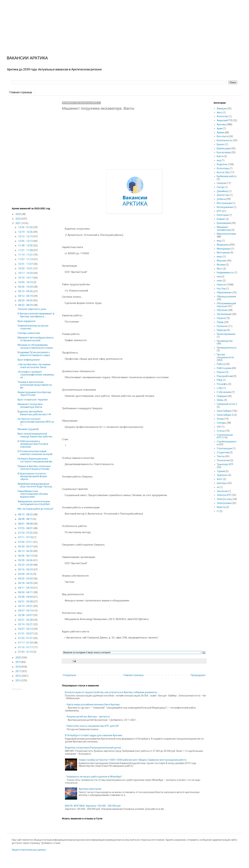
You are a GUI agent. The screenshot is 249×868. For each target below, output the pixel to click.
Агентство (222, 116)
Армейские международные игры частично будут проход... (36, 485)
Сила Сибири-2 (225, 415)
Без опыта (222, 136)
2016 (18, 676)
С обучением (224, 392)
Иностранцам (224, 203)
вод (219, 160)
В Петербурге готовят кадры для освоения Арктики (94, 735)
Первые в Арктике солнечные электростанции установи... (34, 468)
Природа (222, 330)
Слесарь (221, 423)
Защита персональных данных (29, 850)
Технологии (223, 460)
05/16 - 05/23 (26, 569)
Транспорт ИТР (225, 464)
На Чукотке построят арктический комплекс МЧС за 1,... (36, 422)
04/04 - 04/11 (26, 592)
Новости (221, 285)
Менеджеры (224, 249)
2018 (18, 667)
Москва (221, 265)
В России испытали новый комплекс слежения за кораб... (36, 453)
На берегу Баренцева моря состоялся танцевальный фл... (36, 460)
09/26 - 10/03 (26, 287)
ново (219, 281)
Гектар (220, 187)
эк (218, 487)
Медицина (223, 245)
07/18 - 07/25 (26, 533)
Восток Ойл (223, 172)
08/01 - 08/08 (26, 524)
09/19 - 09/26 (26, 291)
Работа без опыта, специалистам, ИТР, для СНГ (93, 726)
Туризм (221, 471)
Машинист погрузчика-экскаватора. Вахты (30, 406)
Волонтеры (223, 168)
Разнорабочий (225, 376)
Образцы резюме (226, 296)
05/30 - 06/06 (26, 560)
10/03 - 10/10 (26, 282)
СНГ (219, 427)
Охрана (221, 318)
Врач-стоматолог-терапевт (33, 400)
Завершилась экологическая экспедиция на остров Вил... (34, 503)
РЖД (220, 380)
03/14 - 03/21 (26, 606)
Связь (220, 400)
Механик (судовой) (28, 429)
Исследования (225, 207)
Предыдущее (198, 675)
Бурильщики (224, 148)
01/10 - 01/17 (26, 647)
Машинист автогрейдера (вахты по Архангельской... (36, 339)
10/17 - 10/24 (26, 273)
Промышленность (227, 348)
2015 (18, 681)
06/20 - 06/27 (26, 547)
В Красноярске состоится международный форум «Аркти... (32, 476)
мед (219, 241)
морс (220, 257)
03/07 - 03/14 (26, 611)
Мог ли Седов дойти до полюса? (36, 509)
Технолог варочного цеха (32, 309)
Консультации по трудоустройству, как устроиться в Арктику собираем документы (111, 692)
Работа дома (224, 368)
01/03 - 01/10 (26, 652)
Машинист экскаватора (224, 228)
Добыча (221, 199)
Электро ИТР (224, 495)
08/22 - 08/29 (26, 305)
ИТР (219, 211)
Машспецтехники (226, 234)
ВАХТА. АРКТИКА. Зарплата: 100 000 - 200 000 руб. (93, 806)
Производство (225, 341)
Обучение (222, 310)
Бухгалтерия (224, 152)
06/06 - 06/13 (26, 556)
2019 (18, 662)
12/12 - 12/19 (26, 236)
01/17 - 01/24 (26, 643)
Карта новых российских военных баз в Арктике (93, 704)
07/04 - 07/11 (26, 542)
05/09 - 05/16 (26, 574)
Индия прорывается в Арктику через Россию (34, 394)
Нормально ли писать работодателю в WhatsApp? (94, 777)
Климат (221, 219)
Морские (222, 261)
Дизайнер (222, 191)
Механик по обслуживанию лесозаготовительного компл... (36, 346)
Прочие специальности (225, 356)
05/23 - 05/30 (26, 565)
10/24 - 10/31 (26, 268)
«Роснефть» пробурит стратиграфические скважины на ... (36, 375)
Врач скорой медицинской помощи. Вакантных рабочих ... (36, 435)
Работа (221, 364)
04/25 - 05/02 (26, 579)
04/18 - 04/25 (26, 583)
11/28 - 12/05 (26, 246)
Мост (220, 269)
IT (218, 511)
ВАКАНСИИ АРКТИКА (27, 58)
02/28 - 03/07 (26, 615)
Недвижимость (225, 273)
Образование (224, 292)
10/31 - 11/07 (26, 264)
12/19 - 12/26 (26, 232)
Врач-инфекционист (29, 360)
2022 (18, 219)
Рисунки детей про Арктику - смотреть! (88, 717)
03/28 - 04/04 (26, 597)
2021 (18, 223)
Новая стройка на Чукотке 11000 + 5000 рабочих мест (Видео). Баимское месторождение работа (133, 760)
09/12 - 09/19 (26, 296)
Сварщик (222, 396)
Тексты (221, 456)
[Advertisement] (101, 23)
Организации (224, 314)
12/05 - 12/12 (26, 241)
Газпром (221, 183)
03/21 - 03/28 (26, 602)
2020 (18, 658)
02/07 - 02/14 (26, 629)
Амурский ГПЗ (224, 120)
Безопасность (225, 140)
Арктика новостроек (90, 789)
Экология (222, 491)
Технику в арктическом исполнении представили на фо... (35, 385)
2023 (18, 214)
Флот (220, 479)
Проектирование (226, 334)
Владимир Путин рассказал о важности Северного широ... (35, 354)
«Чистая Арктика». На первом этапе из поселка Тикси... (34, 366)
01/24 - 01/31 (26, 638)
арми (220, 128)
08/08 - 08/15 (26, 519)
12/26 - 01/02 (26, 227)
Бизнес (221, 144)
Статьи (221, 431)
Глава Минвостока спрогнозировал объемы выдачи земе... (33, 494)
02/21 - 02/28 (26, 620)
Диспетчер (223, 195)
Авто (220, 113)
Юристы (221, 507)
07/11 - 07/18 (26, 537)
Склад (220, 419)
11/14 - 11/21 (26, 255)
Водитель (222, 164)
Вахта (220, 156)
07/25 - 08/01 (26, 528)
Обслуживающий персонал (226, 305)
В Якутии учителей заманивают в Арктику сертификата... (36, 315)
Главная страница (21, 92)
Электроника (224, 503)
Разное (221, 372)
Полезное (222, 326)
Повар (220, 322)
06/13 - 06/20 (26, 551)
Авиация (222, 108)
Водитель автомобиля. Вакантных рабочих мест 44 (34, 413)
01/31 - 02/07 (26, 634)
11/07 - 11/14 (26, 259)
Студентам (223, 452)
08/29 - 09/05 (26, 301)
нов (219, 277)
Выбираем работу (227, 176)
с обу (220, 388)
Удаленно (222, 475)
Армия (220, 132)
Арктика (221, 124)
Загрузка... (17, 689)
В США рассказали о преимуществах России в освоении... (33, 444)
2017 (18, 671)
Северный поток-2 (227, 404)
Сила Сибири (224, 411)
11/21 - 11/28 (26, 250)
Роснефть (222, 384)
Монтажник (223, 253)
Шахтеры (222, 483)
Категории (223, 215)
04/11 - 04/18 (26, 588)
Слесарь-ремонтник (29, 333)
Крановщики (224, 223)
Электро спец (224, 499)
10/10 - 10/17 (26, 278)
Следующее (70, 675)
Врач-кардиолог (27, 321)
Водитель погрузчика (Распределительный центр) (93, 748)
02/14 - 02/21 (26, 624)
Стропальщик (224, 448)
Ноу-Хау (221, 289)
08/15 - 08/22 (26, 514)
